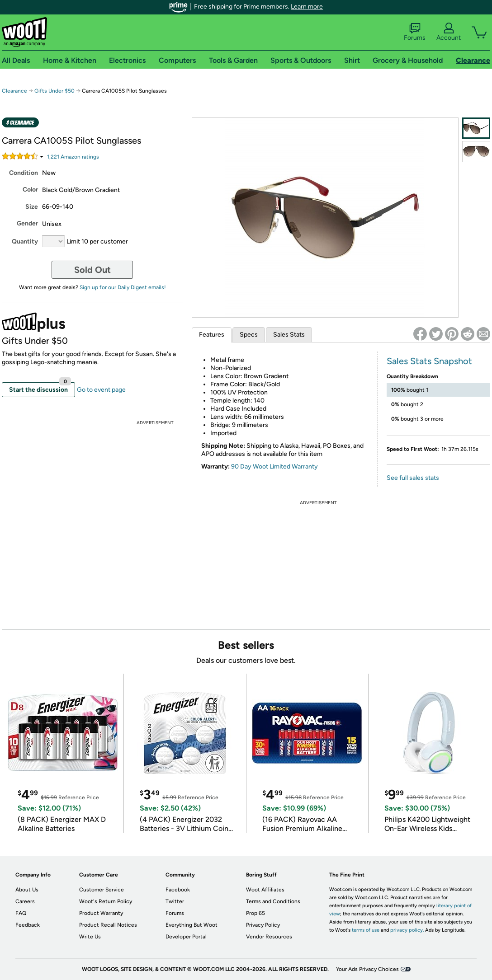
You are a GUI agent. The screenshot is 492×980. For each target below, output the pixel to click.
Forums (415, 32)
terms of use (366, 930)
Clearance (14, 91)
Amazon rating (73, 157)
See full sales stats (413, 478)
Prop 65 (255, 913)
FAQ (21, 913)
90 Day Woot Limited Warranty (274, 467)
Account (449, 32)
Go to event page (101, 390)
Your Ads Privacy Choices (367, 969)
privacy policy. (407, 930)
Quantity (25, 241)
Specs (249, 335)
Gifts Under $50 (54, 91)
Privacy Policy (263, 925)
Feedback (28, 925)
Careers (25, 901)
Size (32, 207)
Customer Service (102, 890)
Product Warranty (101, 913)
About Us (27, 890)
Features (212, 335)
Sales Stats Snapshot (429, 361)
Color (30, 190)
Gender (27, 223)
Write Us (90, 937)
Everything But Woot (192, 925)
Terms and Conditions (273, 901)
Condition (24, 173)
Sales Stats (289, 335)
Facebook (178, 890)
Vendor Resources (269, 937)
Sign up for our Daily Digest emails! (123, 287)
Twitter (175, 901)
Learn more (307, 7)
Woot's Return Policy (106, 901)
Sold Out (92, 270)
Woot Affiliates (265, 890)
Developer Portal (186, 937)
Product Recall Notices (108, 925)
